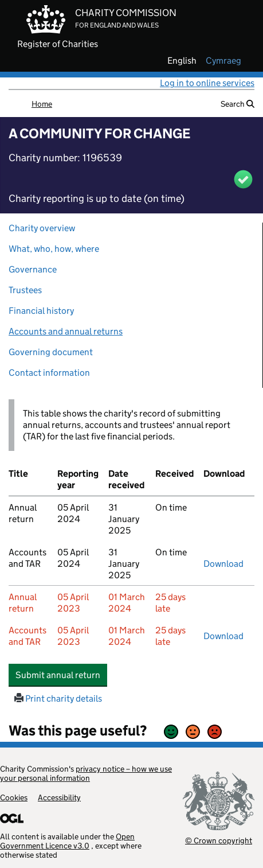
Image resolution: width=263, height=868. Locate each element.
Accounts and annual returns (66, 331)
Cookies (14, 797)
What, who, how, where (54, 249)
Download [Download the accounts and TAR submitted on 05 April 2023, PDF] (223, 636)
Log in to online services (207, 83)
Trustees (25, 290)
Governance (33, 269)
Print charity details (58, 698)
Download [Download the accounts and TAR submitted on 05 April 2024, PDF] (223, 564)
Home (42, 104)
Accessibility (59, 797)
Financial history (41, 311)
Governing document (51, 352)
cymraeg (223, 61)
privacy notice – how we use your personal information (86, 773)
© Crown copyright (219, 840)
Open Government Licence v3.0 (67, 841)
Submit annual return (61, 675)
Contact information (49, 373)
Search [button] (238, 104)
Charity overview (42, 228)
